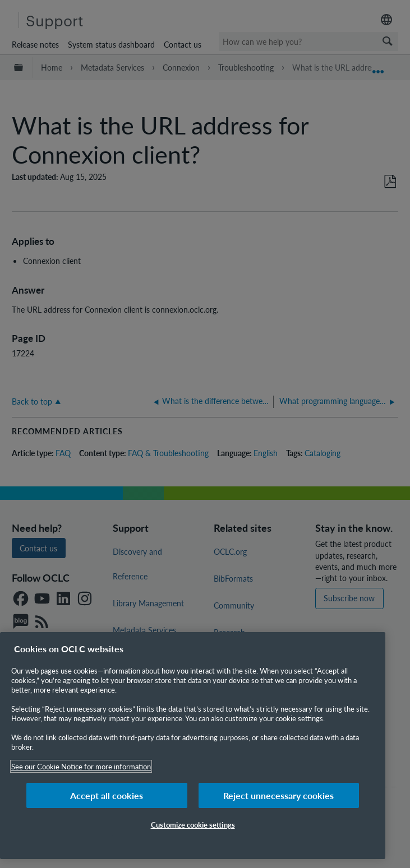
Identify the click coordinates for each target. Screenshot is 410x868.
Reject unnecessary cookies (278, 795)
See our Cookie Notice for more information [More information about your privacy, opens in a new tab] (81, 766)
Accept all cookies (107, 795)
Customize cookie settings (193, 825)
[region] (193, 746)
